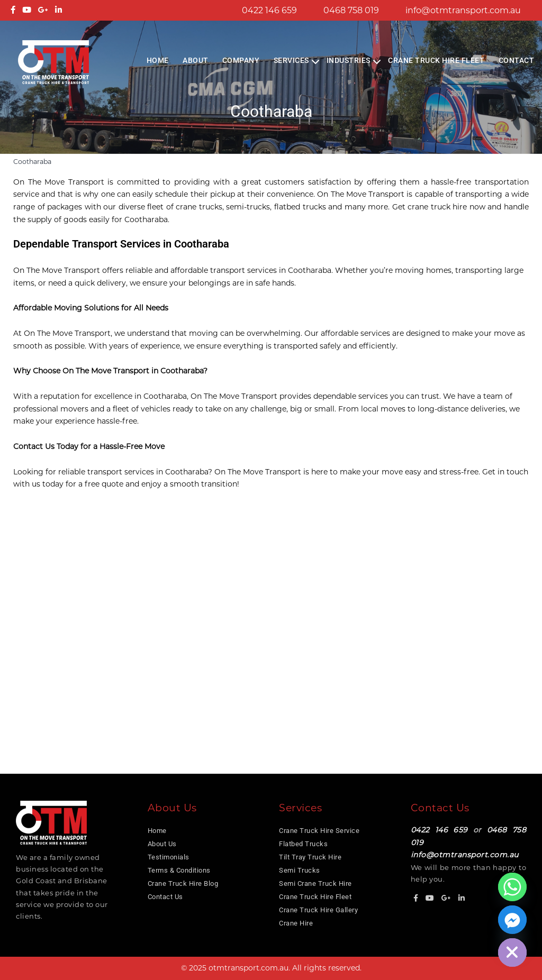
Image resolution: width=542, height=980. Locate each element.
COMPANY (241, 60)
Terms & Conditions (179, 870)
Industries (349, 60)
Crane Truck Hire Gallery (318, 910)
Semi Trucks (300, 870)
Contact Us (165, 897)
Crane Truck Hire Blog (183, 883)
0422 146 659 (269, 10)
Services (291, 60)
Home (158, 60)
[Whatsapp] (512, 887)
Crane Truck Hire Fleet (436, 60)
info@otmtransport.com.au (463, 10)
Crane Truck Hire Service (319, 831)
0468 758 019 (351, 10)
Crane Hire (296, 923)
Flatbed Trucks (303, 844)
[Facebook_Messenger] (512, 920)
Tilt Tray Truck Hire (310, 857)
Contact (517, 60)
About (196, 60)
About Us (162, 844)
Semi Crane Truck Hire (315, 883)
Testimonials (169, 857)
